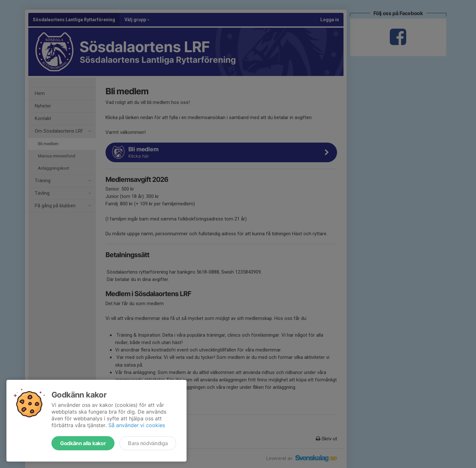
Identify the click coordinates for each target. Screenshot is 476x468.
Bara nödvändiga (148, 443)
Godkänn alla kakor (83, 443)
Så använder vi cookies (137, 425)
